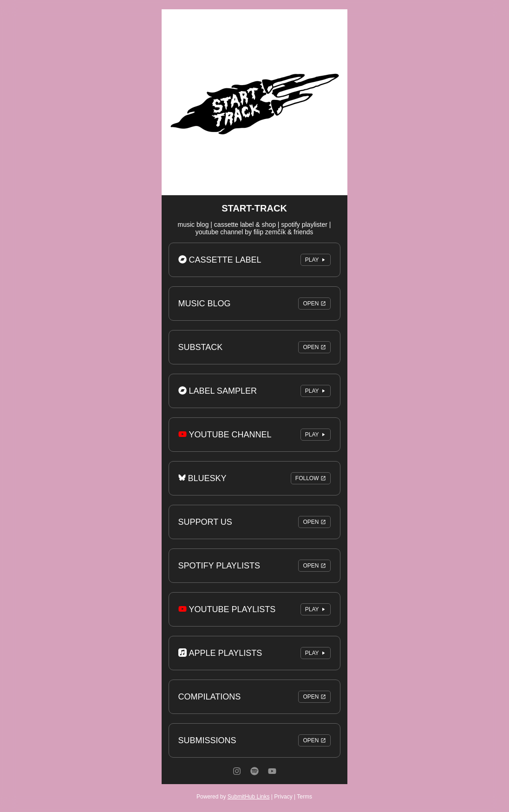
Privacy (283, 797)
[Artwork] (254, 102)
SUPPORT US (254, 522)
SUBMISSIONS (254, 740)
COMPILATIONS (254, 697)
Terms (304, 797)
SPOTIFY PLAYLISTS (254, 566)
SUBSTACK (254, 347)
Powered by (233, 797)
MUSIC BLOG (254, 304)
